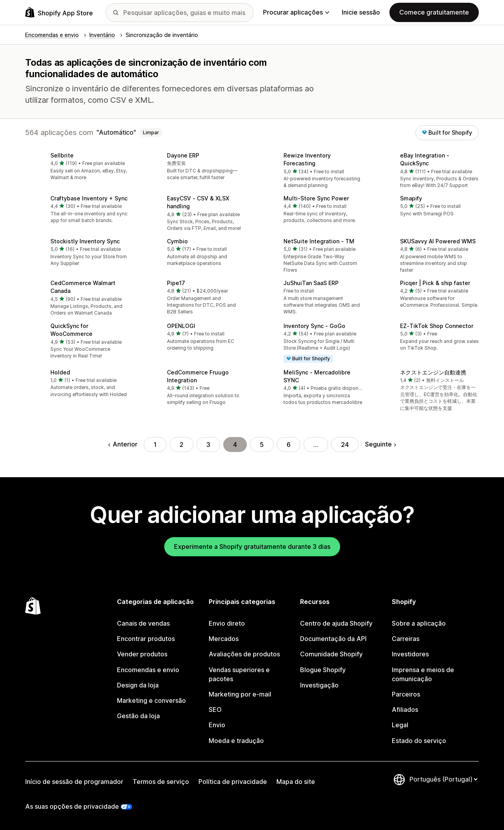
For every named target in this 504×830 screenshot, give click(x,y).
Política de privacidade (233, 782)
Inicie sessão (361, 12)
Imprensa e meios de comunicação (423, 674)
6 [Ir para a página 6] (289, 445)
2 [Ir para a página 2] (182, 445)
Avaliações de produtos (244, 654)
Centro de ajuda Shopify (336, 623)
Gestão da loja (138, 716)
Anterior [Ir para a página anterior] (123, 444)
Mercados (224, 639)
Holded (60, 372)
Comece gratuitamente (434, 12)
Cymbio (177, 241)
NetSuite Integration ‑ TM (319, 241)
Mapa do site (296, 782)
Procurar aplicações (296, 12)
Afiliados (405, 710)
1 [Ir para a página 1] (155, 445)
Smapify (411, 198)
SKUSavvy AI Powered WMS (438, 241)
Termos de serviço (161, 782)
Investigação (319, 685)
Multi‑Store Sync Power (316, 198)
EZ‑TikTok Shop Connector (437, 326)
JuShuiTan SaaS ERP (311, 283)
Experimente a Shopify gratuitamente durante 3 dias (252, 547)
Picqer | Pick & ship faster (435, 283)
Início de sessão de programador (74, 782)
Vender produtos (142, 654)
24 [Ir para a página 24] (345, 445)
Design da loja (138, 685)
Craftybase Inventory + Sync (89, 198)
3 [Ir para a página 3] (208, 445)
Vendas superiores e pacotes (239, 674)
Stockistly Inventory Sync (85, 241)
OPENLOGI (181, 326)
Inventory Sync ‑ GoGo (314, 326)
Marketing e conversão (151, 700)
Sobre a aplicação (419, 623)
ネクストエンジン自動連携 (433, 372)
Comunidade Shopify (331, 654)
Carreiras (406, 639)
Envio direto (227, 623)
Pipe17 (176, 283)
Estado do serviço (419, 741)
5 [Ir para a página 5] (262, 445)
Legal (400, 725)
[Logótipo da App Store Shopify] (59, 12)
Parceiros (406, 694)
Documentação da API (333, 639)
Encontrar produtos (146, 639)
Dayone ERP (183, 155)
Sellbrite (62, 155)
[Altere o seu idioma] (443, 779)
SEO (215, 710)
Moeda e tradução (236, 741)
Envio (217, 725)
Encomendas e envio (148, 670)
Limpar (151, 132)
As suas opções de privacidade (72, 806)
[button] (77, 167)
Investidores (410, 654)
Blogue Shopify (323, 670)
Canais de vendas (143, 623)
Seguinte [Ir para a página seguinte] (381, 444)
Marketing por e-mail (240, 694)
